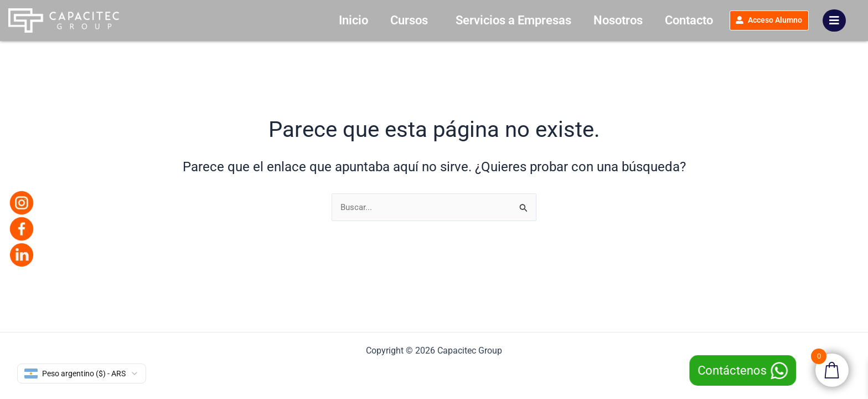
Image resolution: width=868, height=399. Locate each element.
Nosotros (588, 20)
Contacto (658, 20)
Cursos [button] (381, 20)
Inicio (323, 20)
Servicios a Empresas (483, 20)
